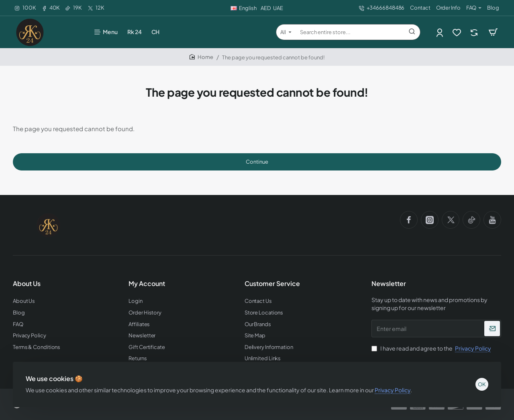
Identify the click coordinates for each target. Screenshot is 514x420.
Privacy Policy (393, 390)
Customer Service (272, 284)
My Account (147, 284)
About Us (27, 284)
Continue (257, 162)
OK (482, 384)
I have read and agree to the (432, 348)
